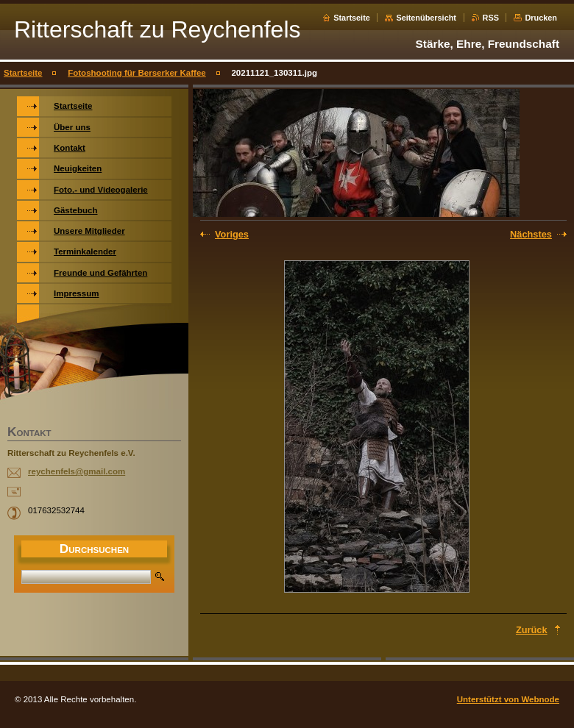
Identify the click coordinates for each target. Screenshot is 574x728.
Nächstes (531, 234)
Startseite (352, 18)
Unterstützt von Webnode (508, 699)
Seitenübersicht (426, 18)
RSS (491, 18)
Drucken (541, 18)
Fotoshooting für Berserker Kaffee (137, 73)
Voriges (232, 234)
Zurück (532, 630)
